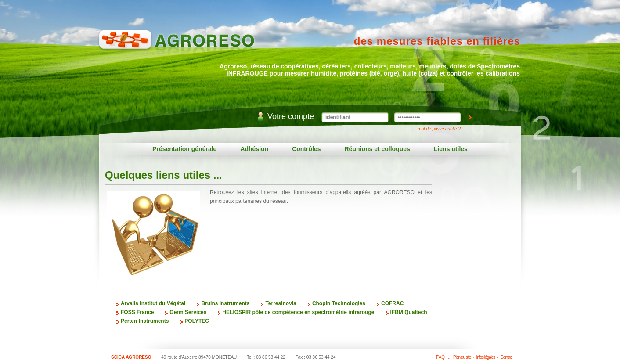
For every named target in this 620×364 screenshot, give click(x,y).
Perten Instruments (145, 321)
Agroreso (177, 44)
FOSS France (137, 312)
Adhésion (254, 149)
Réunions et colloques (377, 149)
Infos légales (485, 357)
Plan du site (462, 357)
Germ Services (188, 312)
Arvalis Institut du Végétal (153, 303)
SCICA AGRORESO (131, 357)
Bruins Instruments (225, 303)
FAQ (440, 357)
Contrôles (306, 149)
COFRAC (392, 303)
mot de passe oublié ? (439, 129)
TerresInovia (281, 303)
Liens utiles (451, 149)
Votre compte (291, 116)
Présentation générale (184, 149)
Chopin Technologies (339, 303)
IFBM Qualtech (409, 312)
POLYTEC (197, 321)
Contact (506, 357)
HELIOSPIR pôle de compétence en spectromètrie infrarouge (298, 312)
